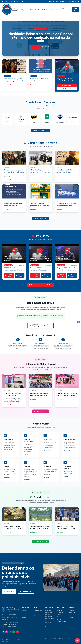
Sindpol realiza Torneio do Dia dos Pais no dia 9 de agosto (13, 528)
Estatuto (24, 617)
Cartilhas (59, 614)
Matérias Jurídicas (38, 610)
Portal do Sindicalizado (64, 9)
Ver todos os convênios (40, 130)
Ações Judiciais (37, 615)
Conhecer (47, 450)
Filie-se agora (9, 591)
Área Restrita (26, 1)
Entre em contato (26, 591)
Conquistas (24, 615)
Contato (54, 9)
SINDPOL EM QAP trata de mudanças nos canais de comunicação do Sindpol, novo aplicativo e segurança (14, 258)
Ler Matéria (67, 88)
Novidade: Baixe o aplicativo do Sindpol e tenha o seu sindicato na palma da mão (40, 37)
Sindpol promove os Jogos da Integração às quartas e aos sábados (40, 528)
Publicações (46, 9)
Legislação (36, 613)
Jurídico (38, 9)
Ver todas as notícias (41, 219)
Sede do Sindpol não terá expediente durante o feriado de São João (39, 81)
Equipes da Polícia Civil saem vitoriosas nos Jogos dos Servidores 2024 (66, 528)
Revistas (59, 617)
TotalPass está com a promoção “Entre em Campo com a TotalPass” (40, 206)
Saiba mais (7, 452)
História (24, 613)
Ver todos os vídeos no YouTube (40, 285)
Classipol (71, 615)
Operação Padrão (62, 622)
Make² (48, 642)
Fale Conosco (70, 639)
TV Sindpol (72, 613)
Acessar (27, 454)
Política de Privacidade (60, 639)
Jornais (59, 619)
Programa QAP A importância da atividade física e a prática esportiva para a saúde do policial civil (39, 258)
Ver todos (47, 478)
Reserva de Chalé (7, 1)
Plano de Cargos (50, 619)
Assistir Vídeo (67, 85)
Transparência (49, 639)
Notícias (31, 9)
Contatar (67, 450)
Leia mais (36, 47)
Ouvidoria (17, 1)
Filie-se (75, 9)
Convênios (72, 617)
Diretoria (24, 610)
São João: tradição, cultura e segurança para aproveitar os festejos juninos (14, 81)
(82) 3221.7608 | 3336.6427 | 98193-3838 (10, 627)
